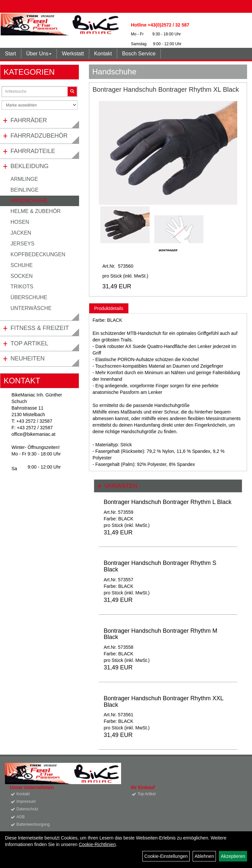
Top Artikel (29, 343)
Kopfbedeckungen (38, 254)
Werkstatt (73, 54)
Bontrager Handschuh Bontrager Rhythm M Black (160, 634)
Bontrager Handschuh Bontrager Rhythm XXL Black (164, 702)
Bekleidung (30, 166)
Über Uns (39, 54)
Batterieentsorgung (33, 824)
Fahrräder (29, 120)
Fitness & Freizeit (40, 328)
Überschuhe (29, 297)
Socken (22, 276)
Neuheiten (28, 358)
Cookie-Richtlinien (97, 844)
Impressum (26, 801)
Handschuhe (29, 201)
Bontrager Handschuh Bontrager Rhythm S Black (160, 566)
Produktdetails (109, 308)
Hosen (20, 222)
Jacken (21, 233)
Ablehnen (204, 856)
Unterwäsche (31, 308)
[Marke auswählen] (40, 105)
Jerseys (22, 244)
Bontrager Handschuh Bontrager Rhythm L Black (168, 502)
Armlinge (24, 179)
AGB (21, 817)
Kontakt (103, 54)
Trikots (22, 287)
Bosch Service (139, 54)
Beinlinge (24, 190)
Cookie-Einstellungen (166, 856)
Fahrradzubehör (39, 136)
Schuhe (22, 265)
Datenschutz (27, 809)
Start (10, 54)
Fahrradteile (33, 151)
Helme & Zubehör (36, 211)
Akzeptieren (233, 856)
